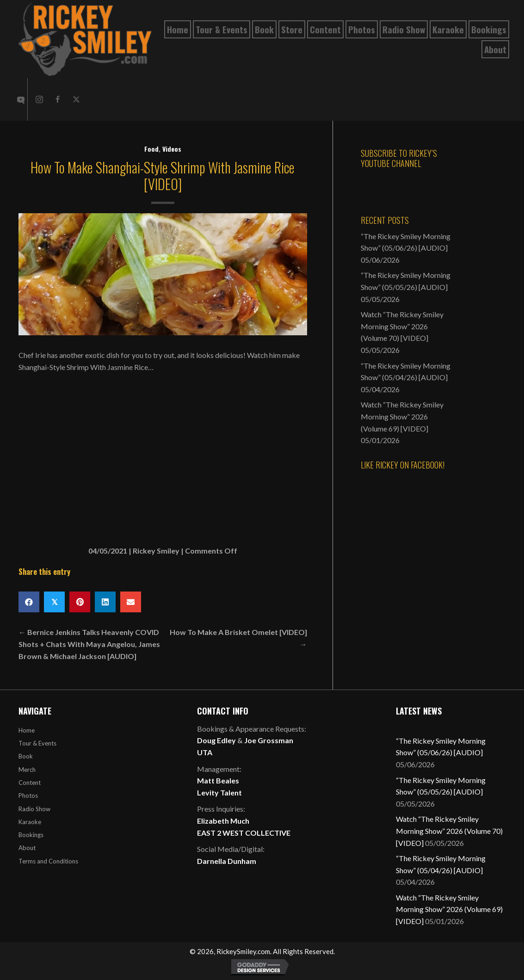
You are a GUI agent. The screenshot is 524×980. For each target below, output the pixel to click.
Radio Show (34, 809)
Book (26, 756)
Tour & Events (37, 743)
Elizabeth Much (223, 821)
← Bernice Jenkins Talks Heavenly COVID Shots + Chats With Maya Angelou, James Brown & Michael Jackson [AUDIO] (89, 644)
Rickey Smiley (156, 551)
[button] (39, 99)
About (27, 848)
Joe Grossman (269, 740)
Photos (28, 795)
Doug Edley (216, 740)
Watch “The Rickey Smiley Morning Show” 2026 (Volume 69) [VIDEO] (402, 416)
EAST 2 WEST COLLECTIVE (244, 833)
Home (27, 730)
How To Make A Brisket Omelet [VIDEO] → (238, 638)
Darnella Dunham (227, 861)
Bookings (31, 835)
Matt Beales (218, 780)
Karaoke (30, 822)
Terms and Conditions (48, 861)
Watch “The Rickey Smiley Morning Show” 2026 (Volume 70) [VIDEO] (402, 326)
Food (151, 149)
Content (30, 783)
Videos (172, 149)
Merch (27, 770)
